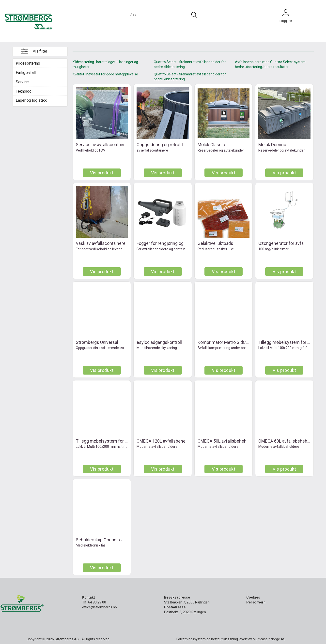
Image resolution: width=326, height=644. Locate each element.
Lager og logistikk (31, 100)
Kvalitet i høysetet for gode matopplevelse (105, 74)
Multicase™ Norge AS (269, 639)
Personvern (256, 602)
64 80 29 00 (97, 602)
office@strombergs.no (100, 607)
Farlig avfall (26, 73)
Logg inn (286, 14)
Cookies (253, 597)
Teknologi (24, 91)
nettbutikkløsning (225, 639)
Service (22, 82)
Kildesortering (28, 63)
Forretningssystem (191, 639)
